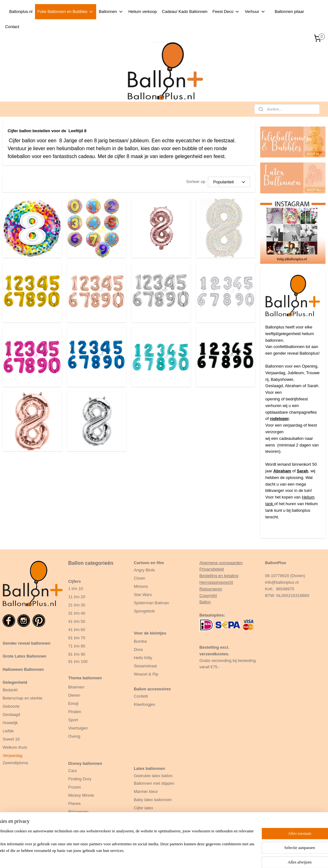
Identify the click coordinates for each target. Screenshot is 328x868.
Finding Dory (80, 779)
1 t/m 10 (76, 589)
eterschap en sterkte (24, 698)
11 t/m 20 (77, 597)
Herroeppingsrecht (216, 582)
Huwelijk (10, 723)
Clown (139, 578)
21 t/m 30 (77, 605)
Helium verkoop (143, 12)
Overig (74, 736)
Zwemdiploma (15, 763)
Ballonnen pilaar (289, 12)
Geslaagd (11, 714)
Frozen (74, 787)
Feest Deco (226, 12)
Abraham (282, 471)
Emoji (73, 703)
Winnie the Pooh (83, 820)
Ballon (205, 602)
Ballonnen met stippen (154, 783)
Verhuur (255, 12)
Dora (138, 650)
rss (194, 856)
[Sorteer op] (229, 182)
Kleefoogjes (144, 704)
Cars (72, 771)
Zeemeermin (80, 828)
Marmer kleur (146, 791)
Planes (74, 803)
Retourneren (211, 589)
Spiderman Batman (151, 603)
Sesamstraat (145, 666)
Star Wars (143, 595)
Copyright (208, 596)
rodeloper (279, 419)
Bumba (140, 641)
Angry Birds (144, 570)
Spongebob (144, 611)
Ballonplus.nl (21, 12)
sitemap (183, 856)
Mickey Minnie (81, 795)
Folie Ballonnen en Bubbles (66, 12)
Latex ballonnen (149, 768)
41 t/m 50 (77, 621)
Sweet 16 (11, 739)
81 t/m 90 (77, 654)
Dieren (74, 695)
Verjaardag (12, 756)
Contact (12, 27)
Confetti (141, 696)
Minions (141, 586)
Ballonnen (111, 12)
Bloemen (76, 687)
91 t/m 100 (78, 661)
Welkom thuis (15, 747)
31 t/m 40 (77, 613)
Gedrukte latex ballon (153, 776)
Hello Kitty (143, 658)
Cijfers (74, 581)
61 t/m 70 (77, 638)
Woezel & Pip (146, 674)
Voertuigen (78, 728)
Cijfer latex (143, 808)
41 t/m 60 (77, 630)
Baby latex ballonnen (153, 800)
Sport (73, 720)
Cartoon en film (149, 563)
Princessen (78, 812)
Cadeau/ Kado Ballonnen (185, 12)
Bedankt (10, 690)
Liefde (8, 731)
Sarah (302, 471)
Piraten (75, 712)
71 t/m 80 (77, 646)
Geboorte (12, 706)
